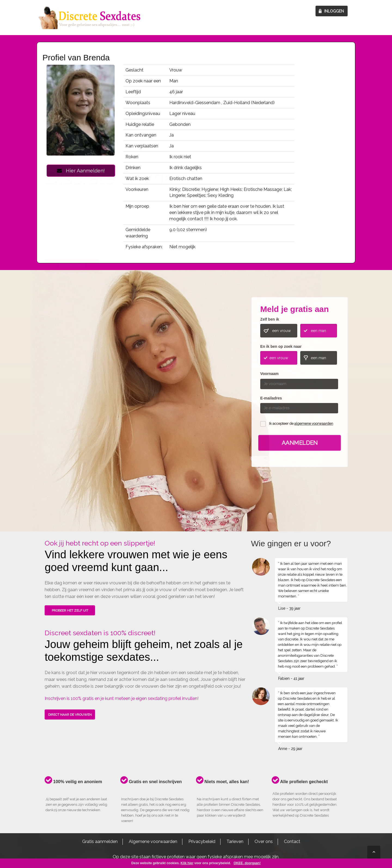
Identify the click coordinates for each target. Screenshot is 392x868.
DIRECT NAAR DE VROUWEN (70, 715)
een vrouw (281, 331)
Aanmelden (300, 443)
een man (318, 331)
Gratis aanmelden (100, 841)
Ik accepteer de (301, 424)
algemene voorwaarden (314, 424)
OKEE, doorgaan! (247, 863)
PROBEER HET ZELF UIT (70, 610)
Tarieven (235, 841)
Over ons (264, 841)
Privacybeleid (202, 841)
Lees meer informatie (196, 516)
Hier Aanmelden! (81, 171)
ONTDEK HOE (72, 390)
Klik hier (187, 863)
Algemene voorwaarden (153, 841)
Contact (292, 841)
